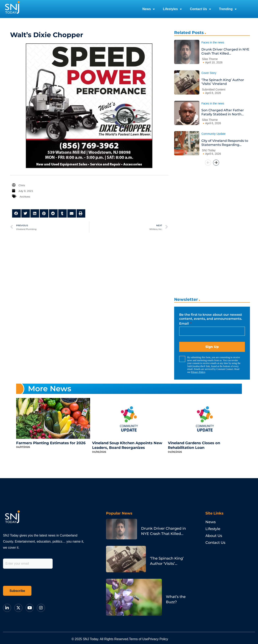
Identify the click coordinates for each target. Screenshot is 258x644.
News (149, 9)
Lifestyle (213, 529)
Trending (228, 9)
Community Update (213, 134)
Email (184, 324)
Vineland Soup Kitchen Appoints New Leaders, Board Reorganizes (127, 445)
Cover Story (209, 73)
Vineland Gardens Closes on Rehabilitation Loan (194, 445)
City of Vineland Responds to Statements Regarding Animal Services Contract (225, 143)
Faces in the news (213, 42)
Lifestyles (172, 9)
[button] (16, 213)
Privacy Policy (198, 372)
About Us (214, 536)
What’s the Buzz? (152, 568)
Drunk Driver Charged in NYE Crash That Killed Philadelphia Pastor (225, 51)
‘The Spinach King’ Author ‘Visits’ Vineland (223, 82)
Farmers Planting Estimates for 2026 (51, 443)
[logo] (12, 9)
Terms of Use (144, 631)
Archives (25, 196)
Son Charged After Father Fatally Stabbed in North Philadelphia (223, 112)
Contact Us (200, 9)
